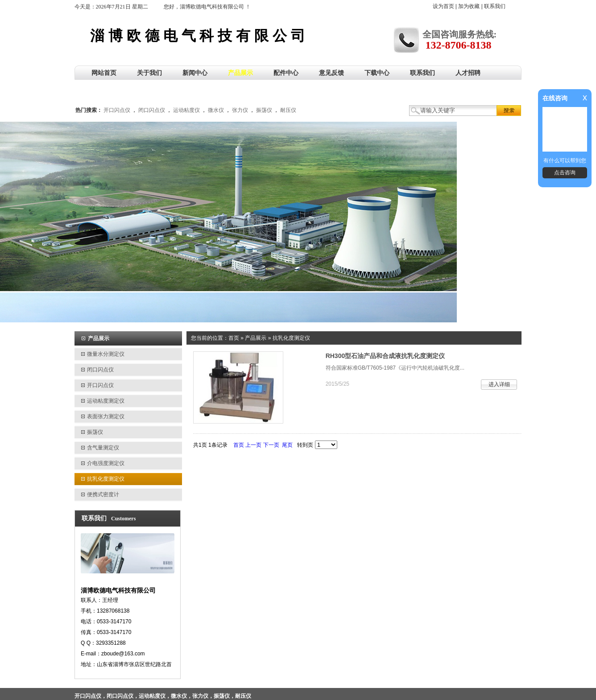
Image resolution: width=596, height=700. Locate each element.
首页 (234, 338)
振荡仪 (264, 110)
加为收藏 (469, 6)
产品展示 (256, 338)
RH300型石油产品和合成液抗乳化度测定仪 (385, 356)
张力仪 (240, 110)
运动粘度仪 (186, 110)
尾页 (287, 445)
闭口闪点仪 (152, 110)
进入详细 (499, 384)
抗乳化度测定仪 (291, 338)
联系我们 (495, 6)
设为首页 (443, 6)
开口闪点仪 (117, 110)
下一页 (271, 445)
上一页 (253, 445)
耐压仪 (288, 110)
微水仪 (216, 110)
